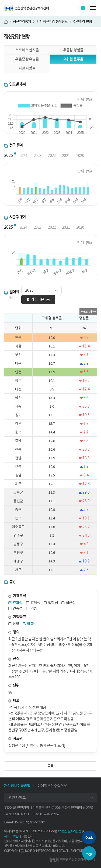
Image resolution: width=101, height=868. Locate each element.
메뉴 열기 (93, 8)
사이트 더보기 (87, 8)
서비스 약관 (11, 836)
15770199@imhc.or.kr (30, 822)
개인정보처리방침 (70, 831)
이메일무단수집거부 (52, 786)
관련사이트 (17, 798)
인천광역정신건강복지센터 (27, 8)
